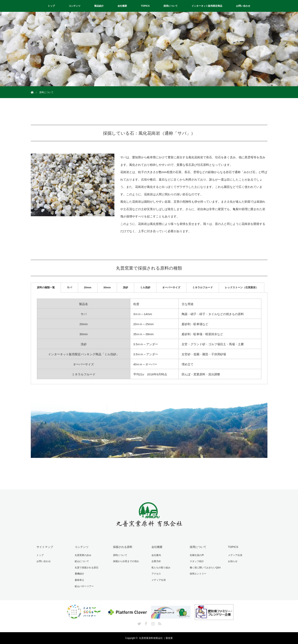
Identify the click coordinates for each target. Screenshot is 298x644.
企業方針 (156, 561)
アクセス (156, 574)
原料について (120, 555)
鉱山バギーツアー (84, 586)
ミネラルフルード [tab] (203, 287)
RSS (159, 623)
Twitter (139, 623)
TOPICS (145, 6)
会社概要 (122, 6)
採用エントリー (198, 574)
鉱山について (82, 561)
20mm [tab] (88, 287)
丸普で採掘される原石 (87, 568)
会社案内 (156, 555)
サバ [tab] (69, 287)
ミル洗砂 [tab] (145, 287)
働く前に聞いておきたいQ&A (205, 568)
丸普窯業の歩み (83, 555)
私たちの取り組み (161, 568)
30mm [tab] (107, 287)
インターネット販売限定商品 (207, 6)
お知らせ (233, 561)
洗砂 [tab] (125, 287)
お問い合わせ (243, 6)
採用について (171, 6)
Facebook (146, 623)
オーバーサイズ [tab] (171, 287)
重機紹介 (79, 574)
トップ (51, 6)
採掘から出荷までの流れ (126, 561)
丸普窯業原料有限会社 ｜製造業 (156, 638)
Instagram (152, 623)
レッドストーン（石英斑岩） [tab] (241, 287)
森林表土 (79, 580)
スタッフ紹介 (197, 561)
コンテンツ (75, 6)
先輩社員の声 (197, 555)
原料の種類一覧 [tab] (46, 287)
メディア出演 (159, 580)
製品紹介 (99, 6)
